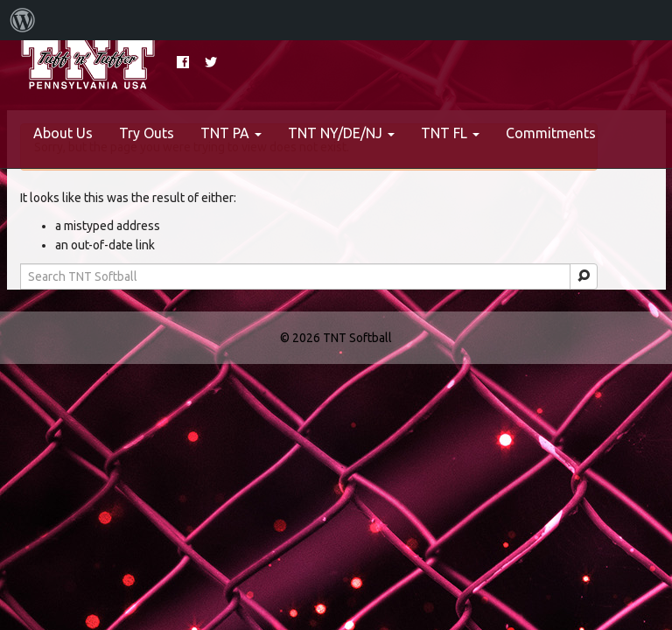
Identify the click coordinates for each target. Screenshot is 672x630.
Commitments (551, 133)
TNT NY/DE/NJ (341, 133)
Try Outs (147, 133)
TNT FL (450, 133)
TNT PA (231, 133)
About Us (63, 133)
